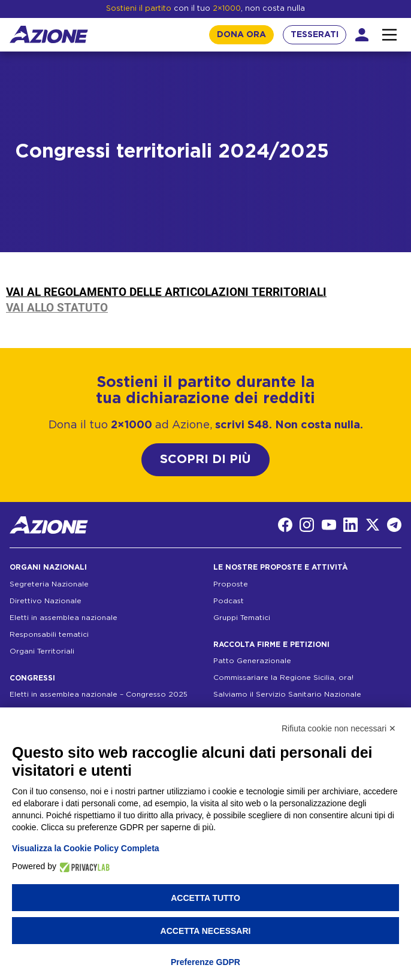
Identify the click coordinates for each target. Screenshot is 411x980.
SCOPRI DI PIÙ (205, 459)
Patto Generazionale (252, 661)
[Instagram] (307, 525)
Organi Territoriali (42, 651)
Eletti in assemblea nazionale (64, 618)
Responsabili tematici (49, 634)
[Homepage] (49, 34)
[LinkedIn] (350, 525)
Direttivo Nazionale (46, 601)
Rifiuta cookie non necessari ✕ (339, 728)
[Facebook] (285, 525)
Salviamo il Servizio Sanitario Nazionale (287, 694)
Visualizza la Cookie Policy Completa (86, 848)
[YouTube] (329, 525)
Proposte (231, 584)
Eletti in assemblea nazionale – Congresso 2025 (99, 694)
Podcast (229, 601)
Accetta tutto (205, 898)
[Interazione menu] (389, 35)
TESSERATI (315, 35)
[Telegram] (394, 525)
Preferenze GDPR (205, 962)
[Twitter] (373, 525)
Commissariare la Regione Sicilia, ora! (283, 677)
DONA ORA (241, 35)
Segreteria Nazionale (49, 584)
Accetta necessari (206, 931)
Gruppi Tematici (242, 618)
